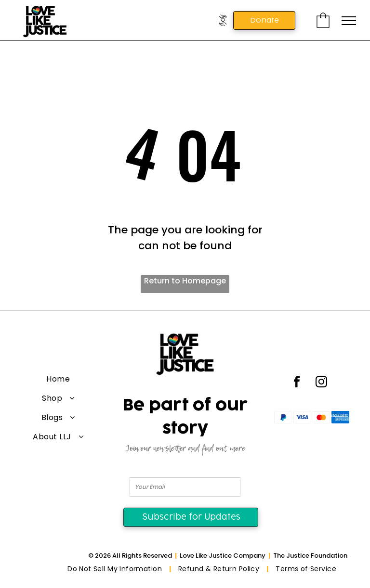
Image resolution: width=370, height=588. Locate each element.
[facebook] (297, 383)
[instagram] (321, 383)
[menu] (349, 21)
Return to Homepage (185, 281)
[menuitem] (58, 379)
